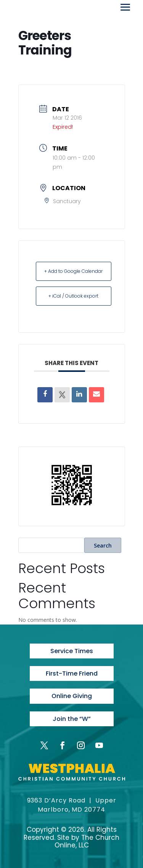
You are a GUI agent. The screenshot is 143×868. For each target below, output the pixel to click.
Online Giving (72, 696)
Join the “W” (72, 719)
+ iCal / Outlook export (73, 296)
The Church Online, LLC (87, 841)
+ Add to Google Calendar (73, 271)
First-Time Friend (72, 673)
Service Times (72, 651)
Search (103, 545)
